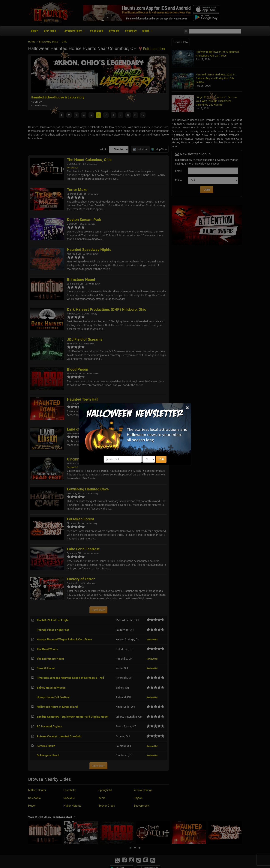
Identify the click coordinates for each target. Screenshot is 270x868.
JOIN (161, 459)
